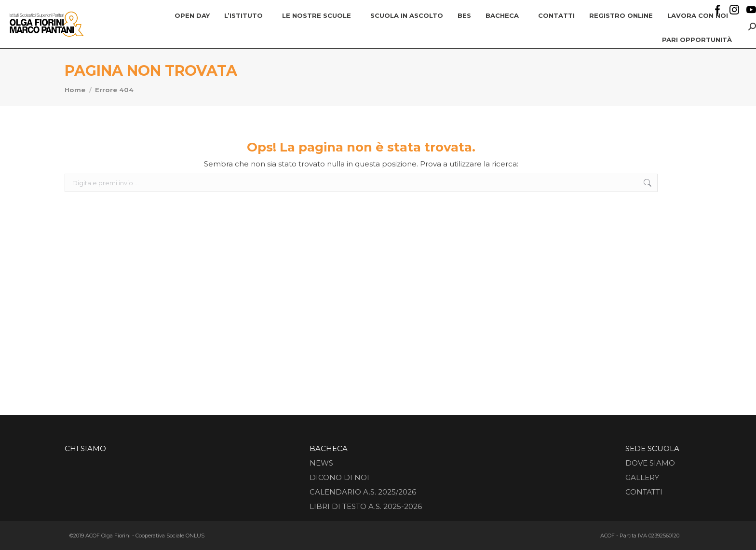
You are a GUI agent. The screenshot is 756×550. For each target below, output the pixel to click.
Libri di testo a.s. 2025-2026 (366, 506)
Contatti (644, 492)
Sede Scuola (652, 448)
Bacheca (329, 448)
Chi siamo (85, 448)
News (321, 463)
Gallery (642, 477)
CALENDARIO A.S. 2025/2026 (363, 492)
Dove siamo (650, 463)
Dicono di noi (339, 477)
